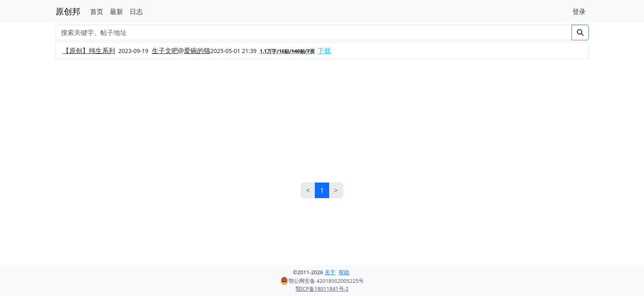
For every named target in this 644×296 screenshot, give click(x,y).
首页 (97, 12)
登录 (579, 12)
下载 (324, 51)
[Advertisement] (322, 121)
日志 (136, 12)
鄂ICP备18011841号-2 (322, 289)
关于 (330, 272)
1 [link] (322, 190)
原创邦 (68, 11)
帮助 (344, 272)
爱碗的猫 (197, 51)
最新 (116, 12)
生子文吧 (165, 51)
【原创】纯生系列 (89, 51)
